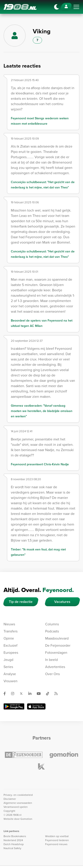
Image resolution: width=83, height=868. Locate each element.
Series (8, 667)
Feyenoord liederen (57, 840)
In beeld (51, 660)
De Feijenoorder (58, 645)
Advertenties (55, 667)
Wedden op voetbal (57, 836)
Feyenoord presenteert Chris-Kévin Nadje (40, 464)
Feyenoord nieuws (56, 844)
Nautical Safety (12, 848)
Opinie (9, 638)
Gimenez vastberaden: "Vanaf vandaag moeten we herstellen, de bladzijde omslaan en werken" (42, 411)
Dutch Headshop (14, 844)
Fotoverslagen (56, 653)
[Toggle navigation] (76, 7)
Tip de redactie (21, 602)
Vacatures (62, 602)
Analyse (10, 674)
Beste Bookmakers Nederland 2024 (15, 838)
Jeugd (8, 660)
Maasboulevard (57, 638)
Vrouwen (11, 681)
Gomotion (26, 819)
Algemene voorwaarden (18, 803)
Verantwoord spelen (16, 807)
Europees (11, 653)
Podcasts (52, 631)
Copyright (9, 811)
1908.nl (20, 7)
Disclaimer (10, 799)
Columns (52, 624)
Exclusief (11, 645)
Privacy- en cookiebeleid (18, 795)
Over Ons (52, 674)
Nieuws (9, 624)
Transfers (11, 631)
